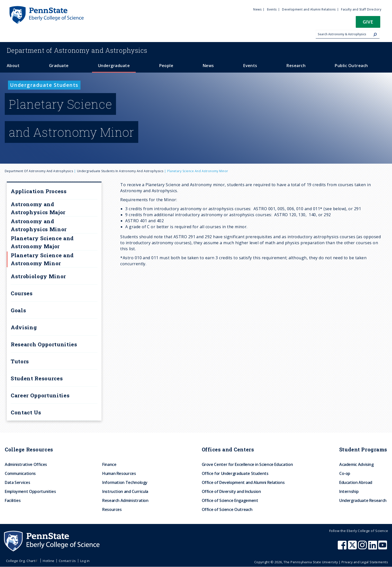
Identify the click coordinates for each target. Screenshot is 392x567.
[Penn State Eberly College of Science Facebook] (343, 547)
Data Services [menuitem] (17, 482)
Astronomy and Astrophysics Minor (39, 225)
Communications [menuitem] (20, 473)
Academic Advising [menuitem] (356, 464)
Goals (18, 310)
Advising (24, 327)
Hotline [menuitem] (48, 561)
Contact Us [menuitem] (67, 561)
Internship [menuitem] (349, 491)
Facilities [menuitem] (13, 500)
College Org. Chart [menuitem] (22, 561)
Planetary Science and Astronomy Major (42, 242)
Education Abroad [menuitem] (356, 482)
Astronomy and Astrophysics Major (38, 208)
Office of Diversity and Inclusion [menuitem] (231, 491)
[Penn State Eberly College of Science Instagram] (363, 547)
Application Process (39, 191)
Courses (22, 293)
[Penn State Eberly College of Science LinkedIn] (373, 547)
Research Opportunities (44, 344)
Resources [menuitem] (112, 509)
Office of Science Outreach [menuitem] (227, 509)
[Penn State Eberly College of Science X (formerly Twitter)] (353, 547)
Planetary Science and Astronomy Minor (42, 259)
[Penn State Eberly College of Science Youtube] (383, 547)
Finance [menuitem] (109, 464)
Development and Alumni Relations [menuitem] (309, 9)
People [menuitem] (166, 66)
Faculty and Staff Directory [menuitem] (361, 9)
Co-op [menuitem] (345, 473)
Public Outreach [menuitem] (351, 66)
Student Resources (37, 378)
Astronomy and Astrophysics (77, 50)
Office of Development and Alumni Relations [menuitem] (243, 482)
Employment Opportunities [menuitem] (30, 491)
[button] (368, 23)
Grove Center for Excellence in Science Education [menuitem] (247, 464)
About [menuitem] (13, 66)
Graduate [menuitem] (59, 66)
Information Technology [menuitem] (125, 482)
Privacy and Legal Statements (365, 562)
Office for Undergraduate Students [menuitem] (235, 473)
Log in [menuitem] (85, 561)
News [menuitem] (257, 9)
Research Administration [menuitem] (125, 500)
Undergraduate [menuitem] (114, 66)
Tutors (20, 361)
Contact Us (26, 412)
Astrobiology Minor (38, 276)
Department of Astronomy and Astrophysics (39, 171)
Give (368, 22)
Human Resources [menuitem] (119, 473)
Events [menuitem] (272, 9)
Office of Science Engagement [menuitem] (230, 500)
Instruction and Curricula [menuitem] (125, 491)
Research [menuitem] (296, 66)
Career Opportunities (40, 395)
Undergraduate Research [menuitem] (363, 500)
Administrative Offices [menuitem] (26, 464)
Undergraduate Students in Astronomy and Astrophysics (120, 171)
